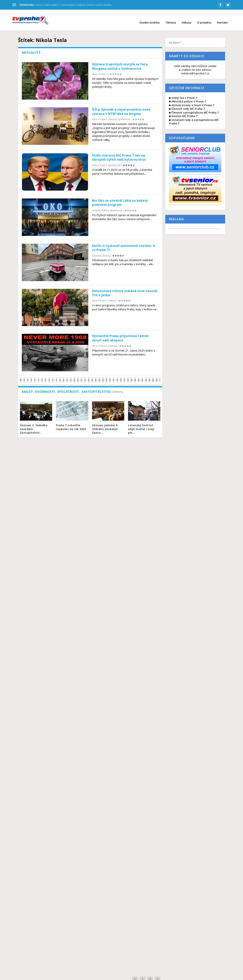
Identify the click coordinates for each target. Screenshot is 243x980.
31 (99, 377)
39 (128, 377)
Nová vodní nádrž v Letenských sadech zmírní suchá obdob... (74, 5)
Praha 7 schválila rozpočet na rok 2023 (71, 421)
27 (85, 377)
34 (110, 377)
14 (38, 377)
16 (46, 377)
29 (92, 377)
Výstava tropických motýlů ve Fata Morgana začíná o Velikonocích (120, 61)
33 (106, 377)
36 (117, 377)
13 (35, 377)
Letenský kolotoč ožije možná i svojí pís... (141, 423)
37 (121, 377)
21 (64, 377)
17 (49, 377)
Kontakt (222, 17)
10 (24, 377)
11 (28, 377)
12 (31, 377)
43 (142, 377)
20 (60, 377)
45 (149, 377)
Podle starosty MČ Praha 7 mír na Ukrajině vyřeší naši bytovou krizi (119, 152)
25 (78, 377)
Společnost (124, 114)
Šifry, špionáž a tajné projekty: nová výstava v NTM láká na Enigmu (121, 106)
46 (153, 377)
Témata (171, 17)
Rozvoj (106, 250)
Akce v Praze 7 (100, 68)
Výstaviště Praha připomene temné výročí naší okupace (120, 332)
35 (114, 377)
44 (146, 377)
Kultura (105, 205)
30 (96, 377)
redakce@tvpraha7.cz (195, 68)
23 (71, 377)
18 (53, 377)
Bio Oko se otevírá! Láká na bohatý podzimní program (120, 197)
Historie (113, 114)
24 (74, 377)
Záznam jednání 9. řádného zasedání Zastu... (105, 423)
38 (124, 377)
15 (42, 377)
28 (89, 377)
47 (157, 377)
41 (135, 377)
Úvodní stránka (150, 17)
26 (81, 377)
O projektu (204, 17)
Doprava (97, 250)
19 (56, 377)
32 (103, 377)
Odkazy (187, 17)
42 (139, 377)
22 (67, 377)
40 (131, 377)
